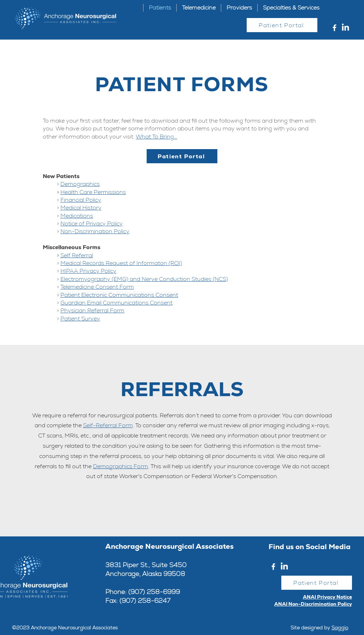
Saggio (340, 628)
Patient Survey (80, 319)
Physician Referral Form (92, 310)
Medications (77, 216)
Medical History (81, 208)
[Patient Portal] (282, 25)
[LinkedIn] (345, 28)
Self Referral (77, 255)
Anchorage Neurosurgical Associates (169, 546)
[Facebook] (334, 28)
